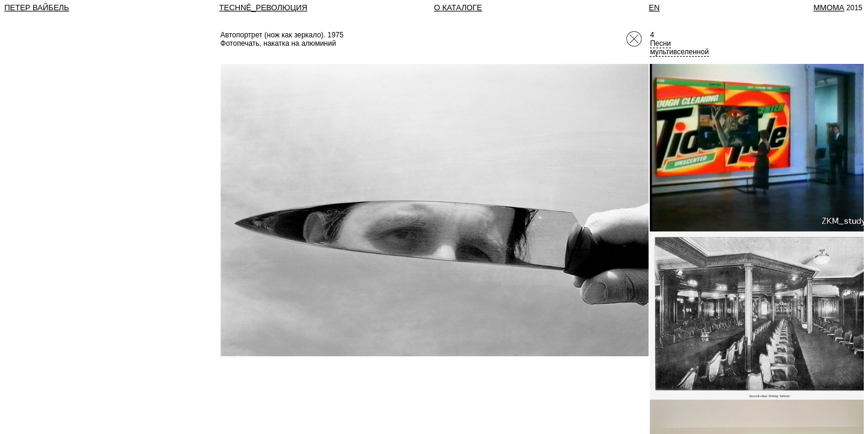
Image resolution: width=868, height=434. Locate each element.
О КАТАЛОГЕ (458, 8)
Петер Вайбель (36, 8)
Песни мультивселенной (679, 48)
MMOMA (829, 8)
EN (654, 8)
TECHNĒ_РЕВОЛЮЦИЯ (263, 8)
